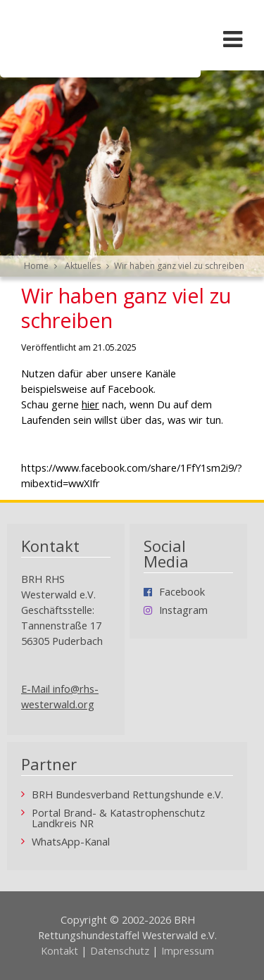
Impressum (188, 951)
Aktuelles (83, 266)
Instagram (183, 611)
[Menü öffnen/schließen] (232, 39)
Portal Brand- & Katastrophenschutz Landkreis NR (118, 818)
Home (36, 266)
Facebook (182, 592)
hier (90, 404)
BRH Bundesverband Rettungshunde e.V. (127, 795)
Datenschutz (120, 951)
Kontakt (59, 951)
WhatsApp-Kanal (71, 842)
